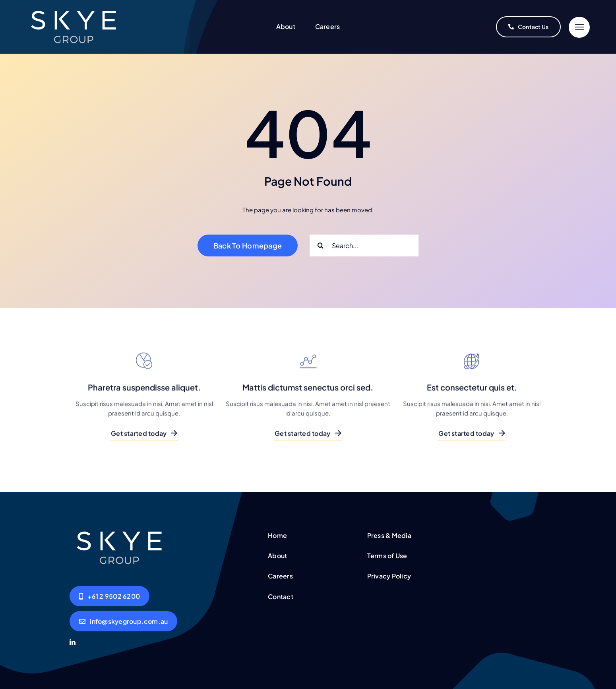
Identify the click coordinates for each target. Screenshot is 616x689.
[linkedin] (73, 642)
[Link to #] (579, 27)
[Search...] (364, 246)
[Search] (321, 246)
